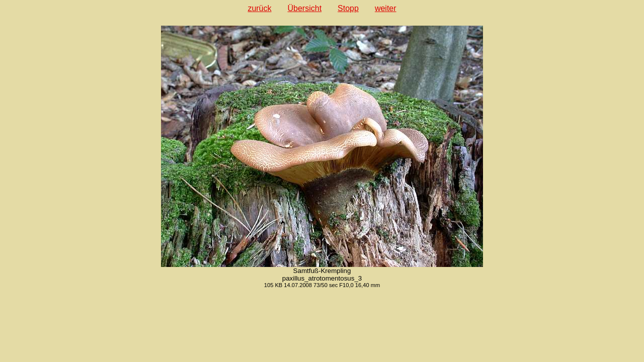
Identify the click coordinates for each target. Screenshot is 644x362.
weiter (386, 8)
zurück (259, 8)
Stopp (348, 8)
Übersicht (305, 8)
